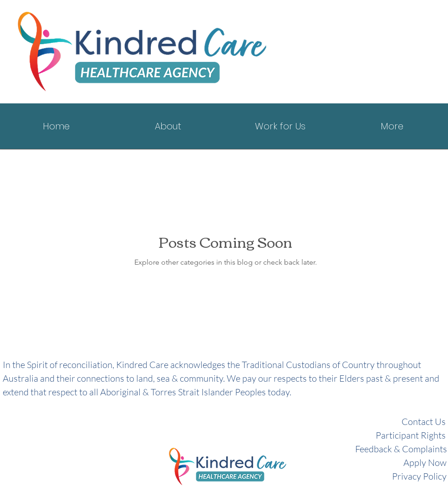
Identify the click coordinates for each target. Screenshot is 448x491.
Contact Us (424, 422)
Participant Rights (411, 435)
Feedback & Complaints (401, 449)
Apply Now (425, 463)
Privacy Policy (419, 476)
